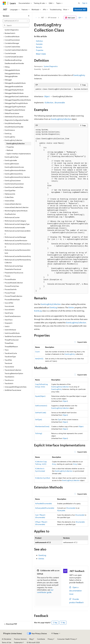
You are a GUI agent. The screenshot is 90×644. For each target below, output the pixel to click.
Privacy (50, 639)
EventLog (53, 307)
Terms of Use (7, 642)
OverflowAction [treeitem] (10, 214)
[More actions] (86, 18)
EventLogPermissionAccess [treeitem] (14, 167)
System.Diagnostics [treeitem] (12, 30)
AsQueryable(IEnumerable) (45, 508)
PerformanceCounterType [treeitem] (14, 266)
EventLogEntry (79, 75)
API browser (52, 17)
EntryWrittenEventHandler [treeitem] (14, 127)
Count (37, 352)
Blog (31, 639)
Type (60, 419)
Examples (39, 44)
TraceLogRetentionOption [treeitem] (14, 373)
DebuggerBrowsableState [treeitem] (14, 86)
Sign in (85, 3)
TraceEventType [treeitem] (10, 357)
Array (54, 464)
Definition (39, 41)
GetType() (39, 419)
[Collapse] (29, 16)
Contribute (41, 639)
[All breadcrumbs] (36, 18)
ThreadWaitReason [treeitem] (11, 347)
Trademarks (18, 642)
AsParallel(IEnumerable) (43, 503)
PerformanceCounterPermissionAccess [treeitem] (18, 245)
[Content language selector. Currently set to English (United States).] (13, 634)
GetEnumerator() (41, 406)
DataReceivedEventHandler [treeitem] (14, 63)
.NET (42, 17)
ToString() (39, 433)
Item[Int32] (39, 359)
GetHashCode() (41, 413)
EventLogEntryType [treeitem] (12, 157)
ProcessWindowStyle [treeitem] (12, 299)
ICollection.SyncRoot (43, 478)
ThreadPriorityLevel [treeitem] (12, 340)
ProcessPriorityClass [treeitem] (12, 286)
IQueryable (61, 510)
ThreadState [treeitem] (9, 343)
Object (47, 96)
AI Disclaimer (7, 639)
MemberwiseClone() (42, 426)
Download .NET (80, 9)
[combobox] (16, 21)
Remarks (39, 47)
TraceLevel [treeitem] (8, 363)
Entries (71, 307)
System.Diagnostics (51, 66)
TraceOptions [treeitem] (9, 377)
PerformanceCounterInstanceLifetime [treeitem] (18, 232)
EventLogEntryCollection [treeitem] (16, 143)
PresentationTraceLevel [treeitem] (13, 269)
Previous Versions (20, 639)
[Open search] (79, 3)
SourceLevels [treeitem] (9, 306)
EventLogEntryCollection (61, 119)
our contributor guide (45, 591)
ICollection (49, 102)
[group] (61, 89)
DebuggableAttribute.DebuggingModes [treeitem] (12, 75)
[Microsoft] (4, 3)
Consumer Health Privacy (66, 639)
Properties (40, 50)
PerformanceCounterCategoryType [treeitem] (17, 224)
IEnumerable (60, 102)
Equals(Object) (40, 396)
